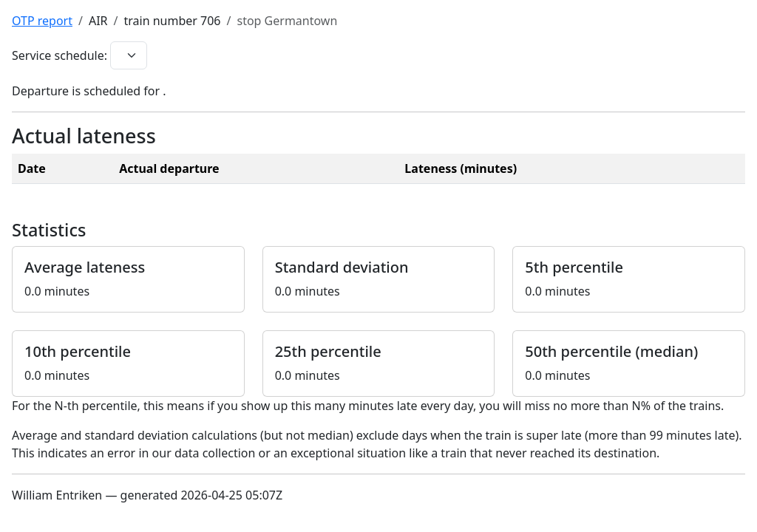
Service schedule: (60, 55)
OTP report (42, 21)
